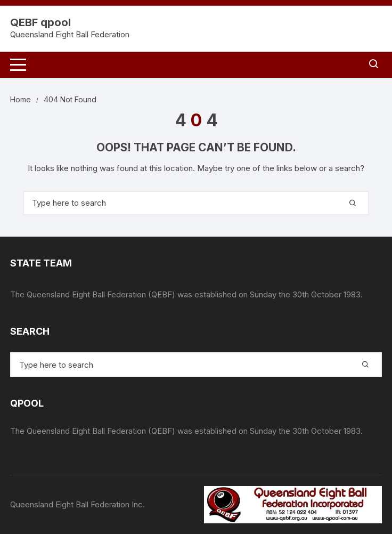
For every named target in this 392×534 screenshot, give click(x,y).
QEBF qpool (40, 22)
